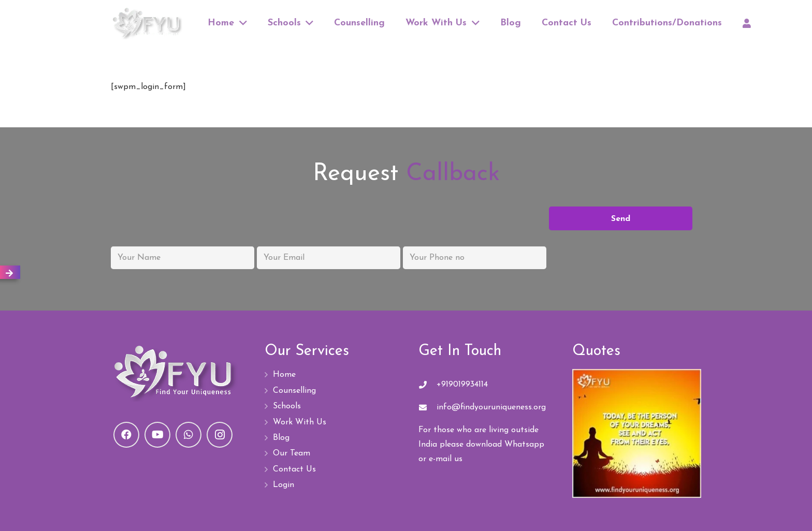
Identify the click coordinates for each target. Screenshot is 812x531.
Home (284, 375)
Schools (287, 406)
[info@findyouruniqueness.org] (427, 408)
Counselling (294, 391)
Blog (281, 438)
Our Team (292, 453)
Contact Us (294, 469)
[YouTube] (157, 435)
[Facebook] (126, 435)
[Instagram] (220, 435)
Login (284, 485)
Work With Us (300, 422)
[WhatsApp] (189, 435)
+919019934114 (462, 385)
